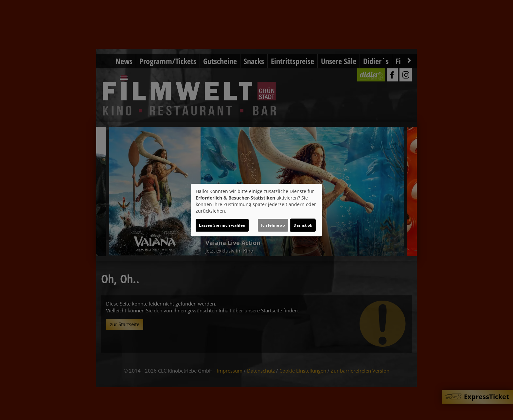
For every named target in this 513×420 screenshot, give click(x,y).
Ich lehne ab (273, 225)
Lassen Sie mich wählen (222, 225)
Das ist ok (303, 225)
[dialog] (256, 210)
